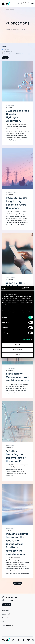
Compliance (7, 618)
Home (7, 9)
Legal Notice (7, 614)
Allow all (17, 345)
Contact (5, 610)
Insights (12, 9)
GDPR (4, 622)
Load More (17, 583)
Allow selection (17, 350)
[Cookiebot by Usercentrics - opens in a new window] (22, 288)
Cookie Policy (8, 626)
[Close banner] (32, 288)
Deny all (18, 355)
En (25, 3)
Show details (26, 340)
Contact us (7, 605)
